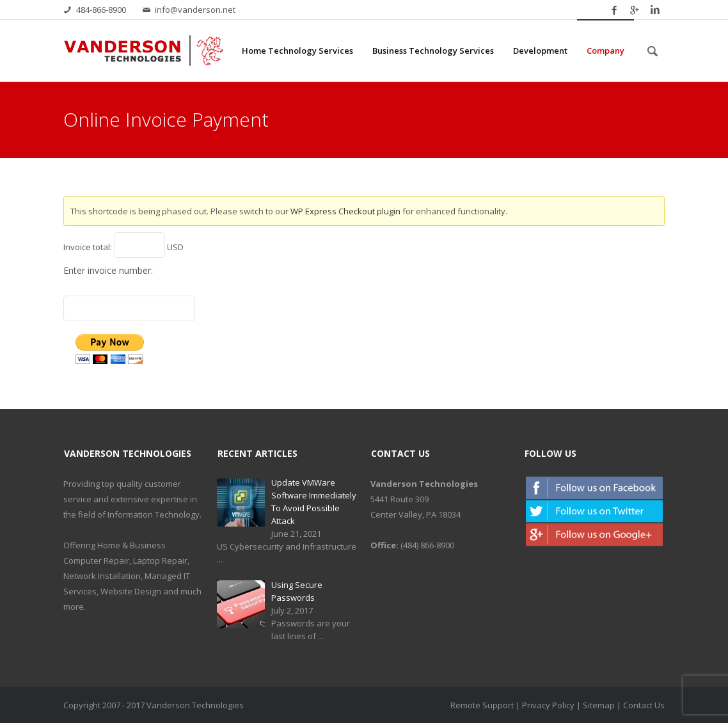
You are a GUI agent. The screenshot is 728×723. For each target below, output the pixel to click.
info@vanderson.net (195, 10)
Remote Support (482, 705)
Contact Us (644, 705)
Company (605, 51)
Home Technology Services (297, 51)
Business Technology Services (433, 51)
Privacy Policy (548, 705)
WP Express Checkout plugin (345, 211)
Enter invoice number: (108, 270)
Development (540, 51)
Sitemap (599, 705)
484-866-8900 (101, 10)
